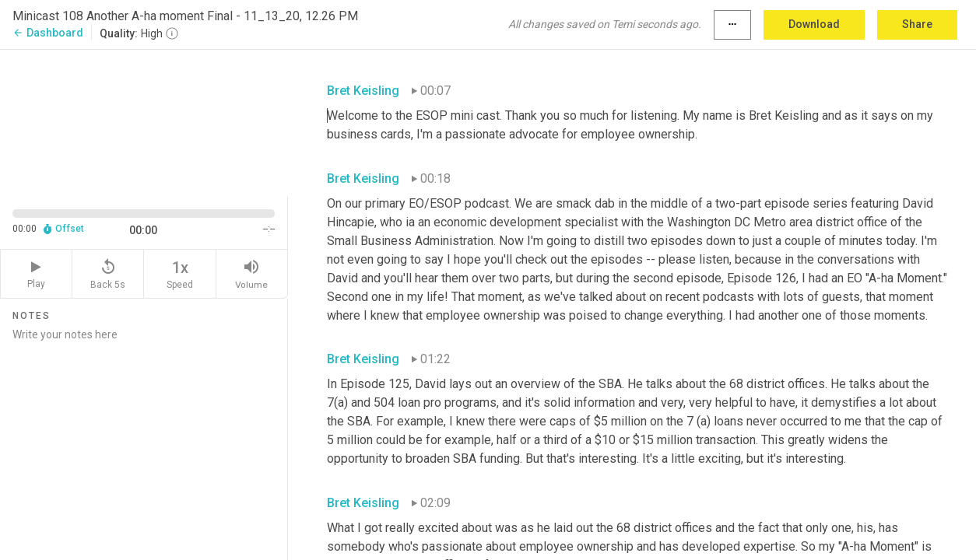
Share (917, 24)
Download (814, 24)
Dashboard (48, 33)
